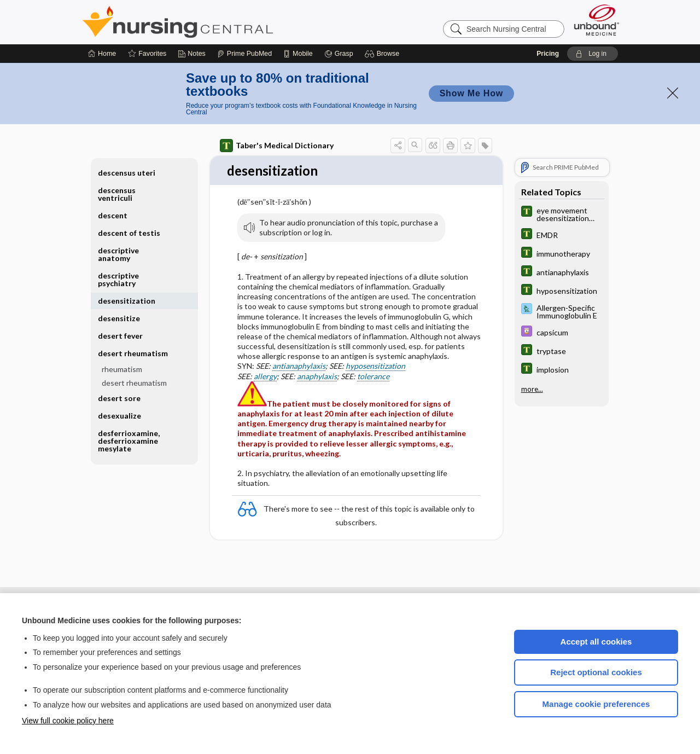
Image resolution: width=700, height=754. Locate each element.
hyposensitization (375, 367)
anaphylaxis (317, 377)
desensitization (127, 301)
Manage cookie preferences (596, 704)
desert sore (119, 398)
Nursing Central (219, 22)
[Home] (102, 54)
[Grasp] (339, 54)
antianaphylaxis (299, 367)
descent (113, 215)
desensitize (119, 318)
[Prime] (244, 54)
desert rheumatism (133, 353)
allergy (265, 377)
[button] (384, 54)
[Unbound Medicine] (597, 20)
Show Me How (471, 93)
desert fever (120, 336)
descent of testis (129, 233)
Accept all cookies (596, 642)
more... (532, 388)
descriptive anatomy (118, 254)
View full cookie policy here (68, 721)
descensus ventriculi (117, 194)
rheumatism (122, 369)
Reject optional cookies (596, 672)
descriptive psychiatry (118, 279)
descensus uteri (127, 173)
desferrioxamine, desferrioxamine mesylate (129, 441)
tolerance (373, 377)
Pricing (548, 54)
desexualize (119, 416)
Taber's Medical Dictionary (277, 146)
